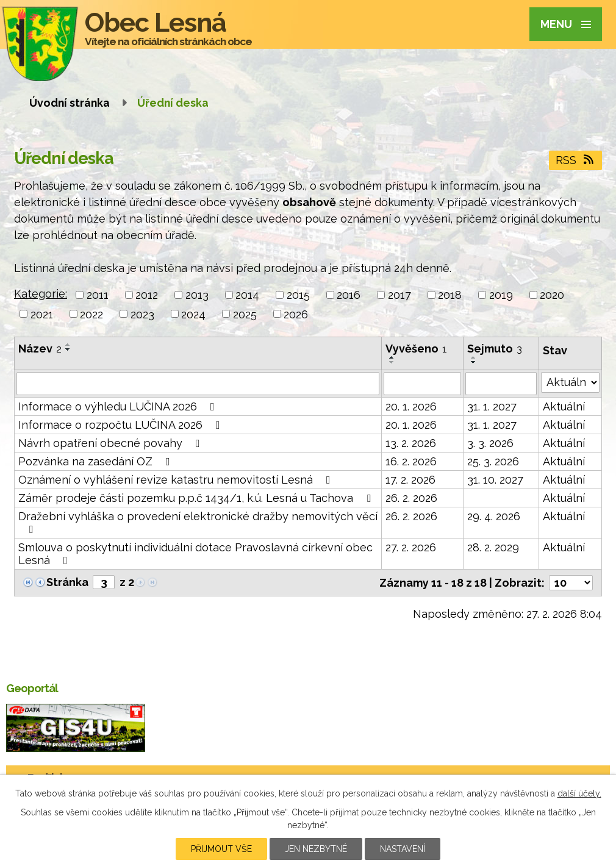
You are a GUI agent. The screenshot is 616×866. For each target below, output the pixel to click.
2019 (501, 295)
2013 (197, 295)
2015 (298, 295)
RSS (576, 160)
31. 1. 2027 (492, 406)
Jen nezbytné (316, 849)
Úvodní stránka (70, 103)
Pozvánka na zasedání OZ (97, 461)
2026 (296, 314)
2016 (349, 295)
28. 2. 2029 (493, 547)
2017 (399, 295)
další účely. (579, 793)
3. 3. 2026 (490, 443)
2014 (247, 295)
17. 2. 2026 (410, 480)
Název (40, 349)
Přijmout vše (221, 849)
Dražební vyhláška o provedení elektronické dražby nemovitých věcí (198, 522)
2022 (91, 314)
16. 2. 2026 (411, 461)
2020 (552, 295)
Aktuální (564, 406)
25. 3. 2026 (493, 461)
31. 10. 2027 (495, 480)
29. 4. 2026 (494, 516)
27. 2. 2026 (411, 547)
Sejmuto (495, 349)
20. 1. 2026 (411, 406)
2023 (142, 314)
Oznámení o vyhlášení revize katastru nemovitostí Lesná (177, 480)
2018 (450, 295)
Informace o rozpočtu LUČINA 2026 (122, 425)
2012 (147, 295)
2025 (245, 314)
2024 (193, 314)
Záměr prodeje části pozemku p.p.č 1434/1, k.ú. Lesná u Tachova (197, 498)
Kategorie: (41, 294)
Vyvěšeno (416, 349)
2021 (42, 314)
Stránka (67, 582)
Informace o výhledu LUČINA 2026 (119, 406)
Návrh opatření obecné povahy (112, 443)
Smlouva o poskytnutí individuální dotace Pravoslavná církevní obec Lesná (195, 554)
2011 (98, 295)
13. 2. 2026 (411, 443)
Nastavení (403, 849)
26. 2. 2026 (411, 498)
